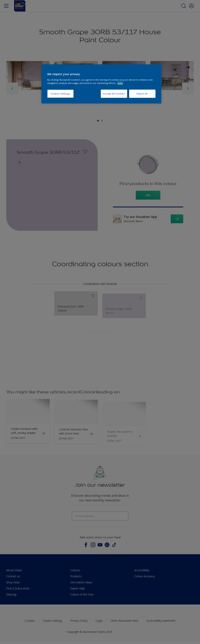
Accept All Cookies (114, 94)
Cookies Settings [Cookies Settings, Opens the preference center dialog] (60, 94)
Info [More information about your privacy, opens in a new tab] (120, 83)
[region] (101, 84)
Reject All (142, 94)
